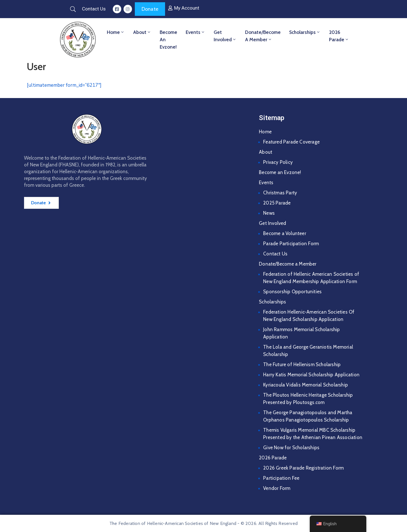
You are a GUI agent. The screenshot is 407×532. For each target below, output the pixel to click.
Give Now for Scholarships (291, 448)
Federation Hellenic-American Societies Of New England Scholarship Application (309, 316)
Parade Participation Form (291, 244)
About (142, 32)
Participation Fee (281, 478)
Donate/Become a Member (263, 36)
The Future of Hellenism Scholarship (302, 364)
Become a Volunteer (285, 233)
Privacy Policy (278, 162)
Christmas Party (280, 193)
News (269, 213)
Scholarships (305, 32)
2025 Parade (277, 203)
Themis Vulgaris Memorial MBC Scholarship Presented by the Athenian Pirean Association (313, 434)
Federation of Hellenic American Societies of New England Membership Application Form (311, 278)
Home (116, 32)
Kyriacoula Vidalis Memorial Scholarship (306, 385)
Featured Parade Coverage (291, 142)
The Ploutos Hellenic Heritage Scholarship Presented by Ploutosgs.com (308, 399)
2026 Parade (339, 36)
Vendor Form (277, 488)
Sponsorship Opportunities (292, 292)
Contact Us (275, 254)
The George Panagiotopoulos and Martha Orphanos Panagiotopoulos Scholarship (308, 416)
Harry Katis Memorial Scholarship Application (311, 375)
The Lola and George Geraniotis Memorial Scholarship (308, 351)
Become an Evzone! (168, 40)
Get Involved (225, 36)
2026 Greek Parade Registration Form (303, 468)
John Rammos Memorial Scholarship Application (301, 333)
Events (195, 32)
